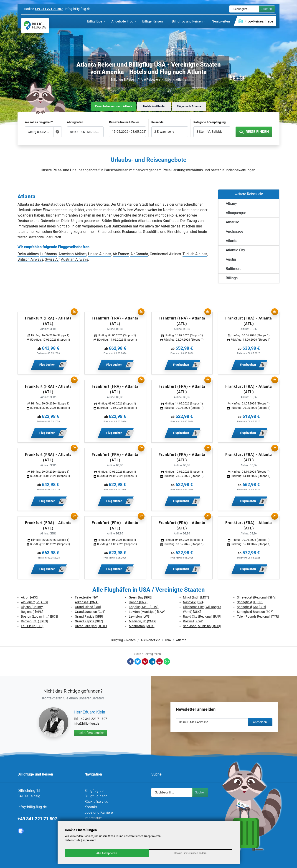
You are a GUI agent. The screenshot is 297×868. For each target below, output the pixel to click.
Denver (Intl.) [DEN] (34, 621)
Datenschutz (73, 840)
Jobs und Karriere (99, 812)
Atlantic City (235, 250)
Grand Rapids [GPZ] (89, 621)
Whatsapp (167, 661)
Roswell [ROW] (193, 621)
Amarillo (232, 222)
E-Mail (160, 661)
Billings (232, 278)
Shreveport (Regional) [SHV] (257, 597)
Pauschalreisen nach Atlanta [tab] (114, 106)
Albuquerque (236, 213)
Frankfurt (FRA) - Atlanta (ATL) (48, 321)
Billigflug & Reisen (123, 80)
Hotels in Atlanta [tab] (154, 106)
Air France (121, 254)
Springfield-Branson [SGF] (255, 612)
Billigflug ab (94, 791)
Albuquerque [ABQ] (34, 602)
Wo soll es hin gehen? (39, 122)
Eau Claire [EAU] (32, 626)
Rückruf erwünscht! (90, 733)
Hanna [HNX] (138, 602)
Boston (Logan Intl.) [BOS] (39, 616)
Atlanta (181, 80)
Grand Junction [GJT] (90, 612)
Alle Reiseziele (150, 80)
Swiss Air (52, 259)
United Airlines (100, 254)
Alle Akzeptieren (107, 853)
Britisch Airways (30, 259)
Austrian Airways (75, 259)
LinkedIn (152, 661)
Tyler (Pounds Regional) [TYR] (258, 616)
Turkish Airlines (195, 254)
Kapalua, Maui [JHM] (144, 607)
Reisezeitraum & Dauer (124, 122)
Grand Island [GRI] (88, 607)
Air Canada (139, 254)
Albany (231, 203)
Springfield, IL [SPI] (250, 602)
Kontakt (91, 807)
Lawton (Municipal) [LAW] (147, 612)
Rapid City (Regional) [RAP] (202, 616)
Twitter (138, 661)
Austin (231, 259)
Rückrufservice (96, 802)
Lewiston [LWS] (140, 616)
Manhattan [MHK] (142, 626)
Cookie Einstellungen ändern (190, 853)
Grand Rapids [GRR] (89, 616)
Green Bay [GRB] (141, 597)
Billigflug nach (96, 796)
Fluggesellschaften (74, 247)
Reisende (157, 122)
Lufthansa (49, 254)
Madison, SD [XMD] (142, 621)
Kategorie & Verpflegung (209, 122)
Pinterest (145, 661)
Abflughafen (75, 122)
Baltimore (234, 269)
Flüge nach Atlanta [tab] (189, 106)
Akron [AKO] (30, 597)
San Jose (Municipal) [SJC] (202, 626)
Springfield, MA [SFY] (251, 607)
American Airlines (72, 254)
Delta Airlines (28, 254)
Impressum (93, 818)
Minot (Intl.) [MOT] (196, 597)
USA (168, 80)
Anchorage (234, 231)
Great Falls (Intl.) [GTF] (91, 626)
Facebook (130, 661)
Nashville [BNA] (194, 602)
